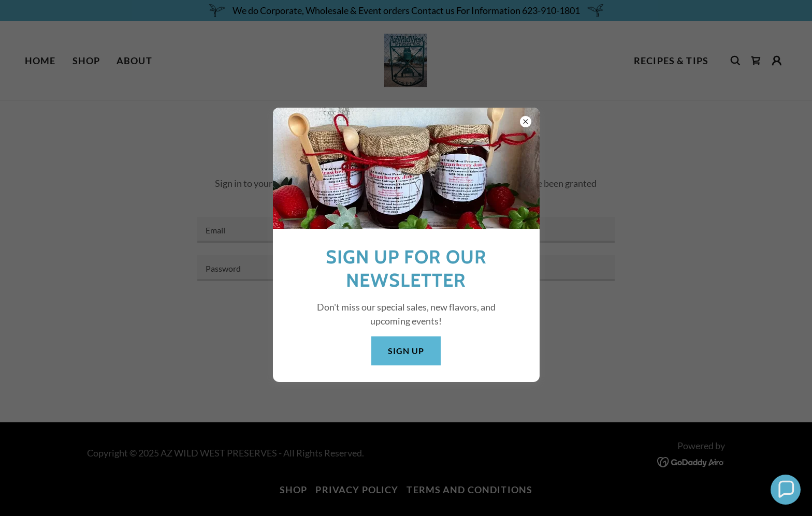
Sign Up (406, 351)
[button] (786, 490)
